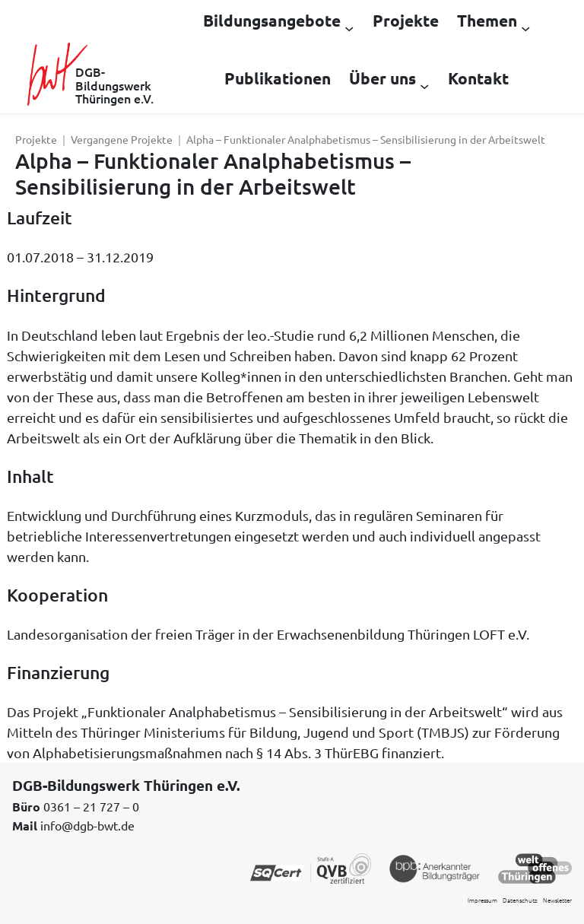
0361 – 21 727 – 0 (91, 806)
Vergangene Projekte (122, 139)
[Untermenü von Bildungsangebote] (349, 27)
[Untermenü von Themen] (525, 27)
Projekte (36, 139)
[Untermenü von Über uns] (424, 85)
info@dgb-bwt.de (87, 825)
